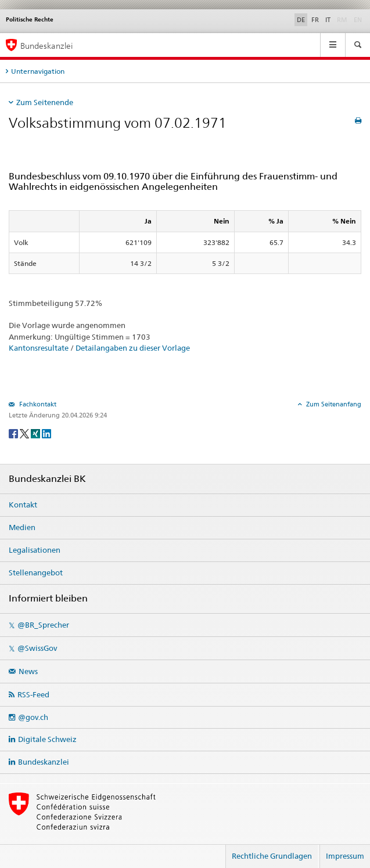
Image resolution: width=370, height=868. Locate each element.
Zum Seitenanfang (333, 404)
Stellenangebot (36, 572)
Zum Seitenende (45, 102)
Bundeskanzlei (44, 762)
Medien (22, 527)
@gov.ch (33, 717)
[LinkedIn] (46, 433)
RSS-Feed (33, 694)
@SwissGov (37, 648)
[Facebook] (14, 433)
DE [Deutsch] (301, 20)
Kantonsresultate (39, 348)
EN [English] (358, 20)
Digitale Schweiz (47, 739)
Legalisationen (35, 550)
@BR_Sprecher (43, 625)
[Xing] (36, 433)
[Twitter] (25, 433)
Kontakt (23, 505)
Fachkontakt (37, 404)
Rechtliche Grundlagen (272, 856)
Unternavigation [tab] (38, 71)
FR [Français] (315, 20)
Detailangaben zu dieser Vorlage (133, 348)
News (28, 671)
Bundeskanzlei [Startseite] (46, 46)
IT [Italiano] (328, 20)
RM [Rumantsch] (342, 20)
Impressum (345, 856)
